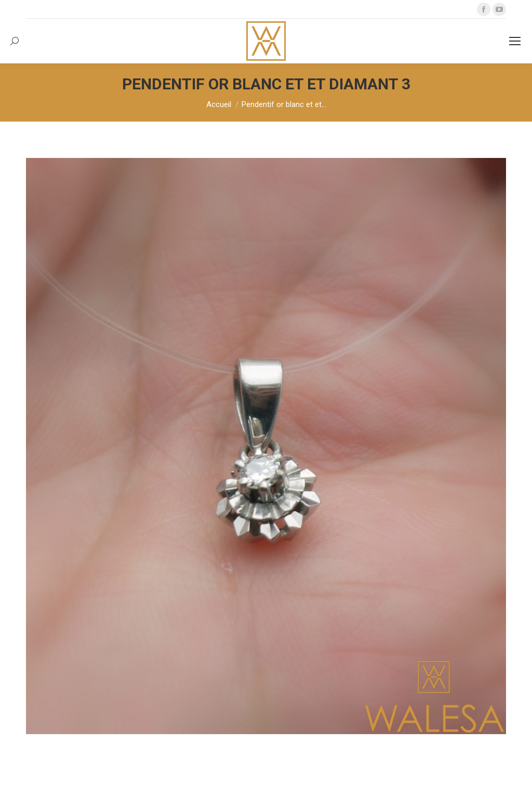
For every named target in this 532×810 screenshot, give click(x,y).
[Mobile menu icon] (515, 41)
